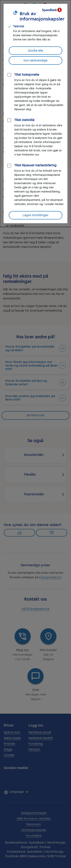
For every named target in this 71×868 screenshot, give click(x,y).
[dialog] (35, 114)
